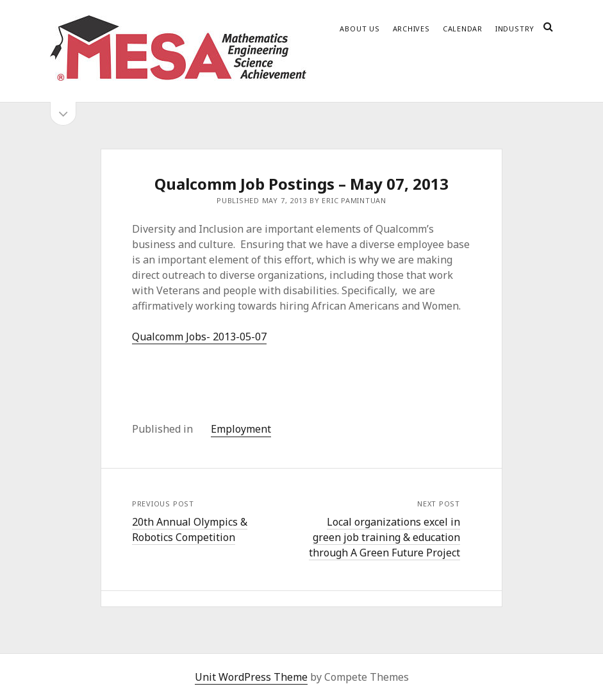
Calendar (463, 29)
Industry (515, 29)
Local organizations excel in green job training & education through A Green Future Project (384, 537)
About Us (359, 29)
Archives (411, 29)
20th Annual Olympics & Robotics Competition (190, 529)
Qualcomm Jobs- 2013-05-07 (199, 337)
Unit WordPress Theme (251, 677)
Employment (241, 429)
